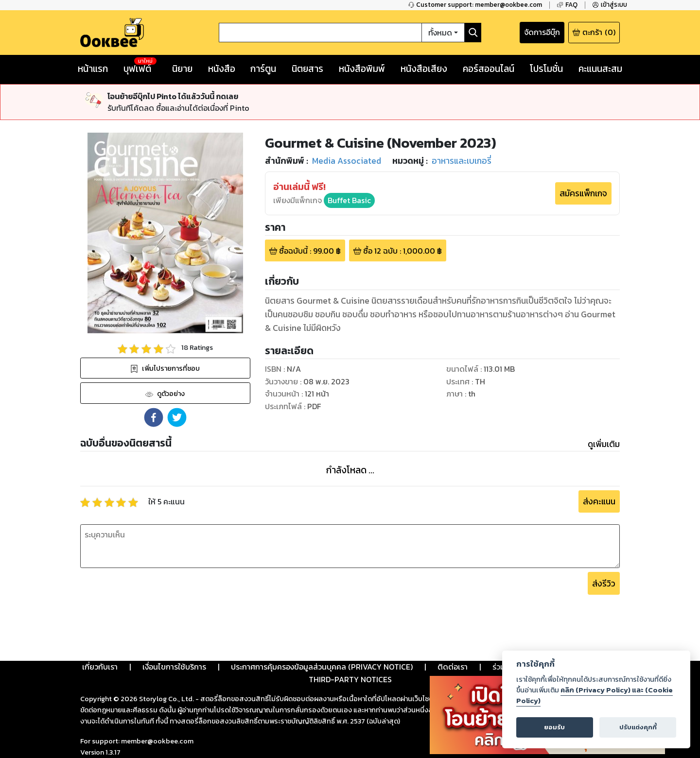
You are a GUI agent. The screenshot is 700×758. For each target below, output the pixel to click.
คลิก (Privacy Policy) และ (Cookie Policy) (595, 695)
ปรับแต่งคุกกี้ (638, 727)
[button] (154, 417)
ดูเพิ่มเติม (604, 444)
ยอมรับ (554, 727)
